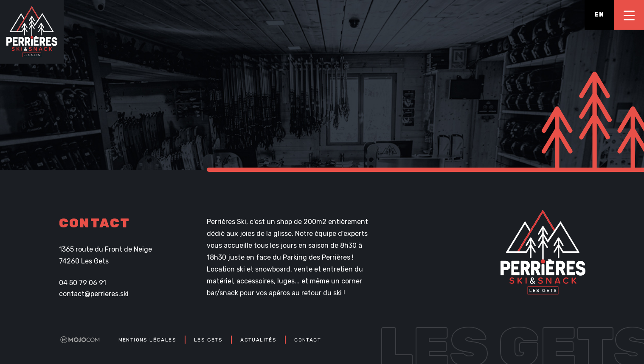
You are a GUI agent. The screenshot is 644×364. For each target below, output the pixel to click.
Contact (308, 340)
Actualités (258, 340)
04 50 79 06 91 (83, 283)
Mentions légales (147, 340)
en (599, 15)
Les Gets (208, 340)
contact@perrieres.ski (94, 294)
